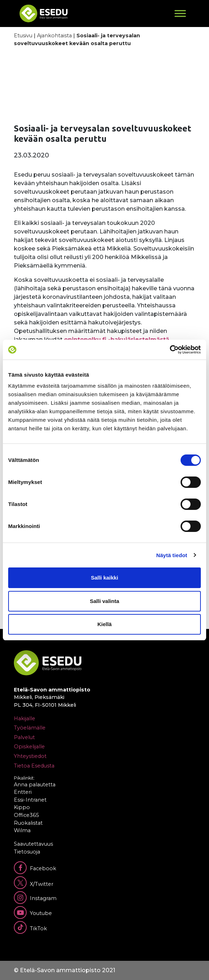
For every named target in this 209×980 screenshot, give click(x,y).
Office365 (26, 815)
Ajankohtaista (54, 36)
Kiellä (104, 624)
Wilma (22, 830)
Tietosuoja (27, 852)
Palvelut (24, 737)
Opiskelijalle (29, 747)
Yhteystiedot (30, 756)
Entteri (23, 792)
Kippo (22, 807)
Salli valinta (105, 601)
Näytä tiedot (172, 555)
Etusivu (23, 36)
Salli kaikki (105, 578)
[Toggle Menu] (180, 13)
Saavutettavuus (33, 844)
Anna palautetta (35, 785)
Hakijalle (25, 718)
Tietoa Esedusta (34, 766)
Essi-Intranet (30, 800)
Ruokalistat (28, 823)
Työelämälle (30, 728)
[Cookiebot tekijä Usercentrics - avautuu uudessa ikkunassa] (170, 350)
